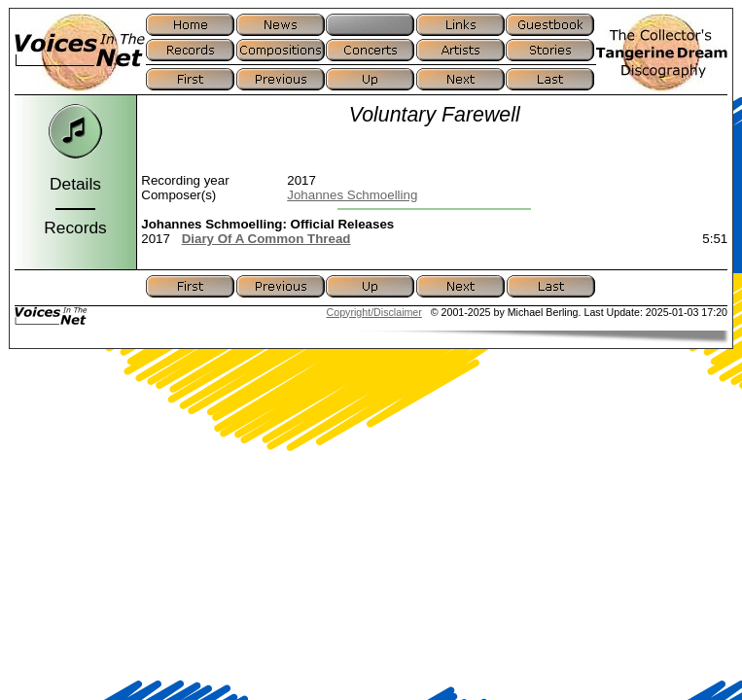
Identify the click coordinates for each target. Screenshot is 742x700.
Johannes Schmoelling (352, 195)
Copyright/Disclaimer (374, 312)
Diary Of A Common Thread (266, 239)
